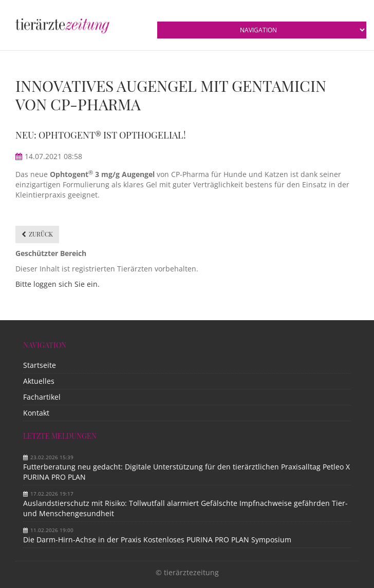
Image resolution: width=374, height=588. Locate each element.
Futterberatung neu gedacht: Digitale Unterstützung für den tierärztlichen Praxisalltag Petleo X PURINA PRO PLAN (186, 472)
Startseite (40, 365)
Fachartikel (42, 397)
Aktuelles (39, 381)
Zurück (41, 234)
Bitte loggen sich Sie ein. (58, 284)
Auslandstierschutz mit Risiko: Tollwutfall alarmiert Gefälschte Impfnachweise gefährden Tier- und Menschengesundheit (185, 508)
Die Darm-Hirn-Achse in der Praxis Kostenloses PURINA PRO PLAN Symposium (157, 540)
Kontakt (36, 413)
